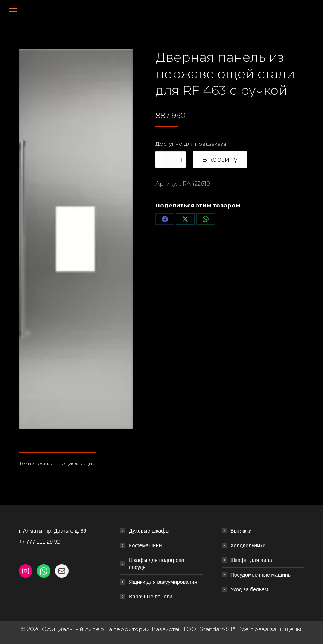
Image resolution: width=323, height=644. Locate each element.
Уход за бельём (249, 589)
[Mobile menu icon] (13, 11)
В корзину (220, 160)
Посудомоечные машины (261, 575)
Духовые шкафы (149, 531)
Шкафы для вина (251, 560)
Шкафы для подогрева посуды (156, 564)
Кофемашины (146, 545)
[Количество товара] (171, 160)
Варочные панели (151, 597)
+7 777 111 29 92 (39, 542)
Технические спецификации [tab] (57, 463)
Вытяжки (241, 531)
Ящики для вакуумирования (163, 582)
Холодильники (248, 545)
